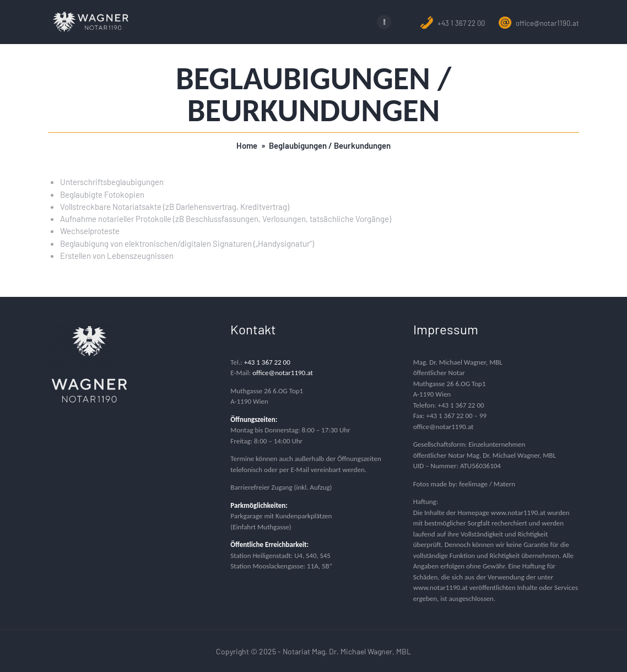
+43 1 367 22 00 (453, 23)
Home (247, 145)
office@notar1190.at (539, 23)
